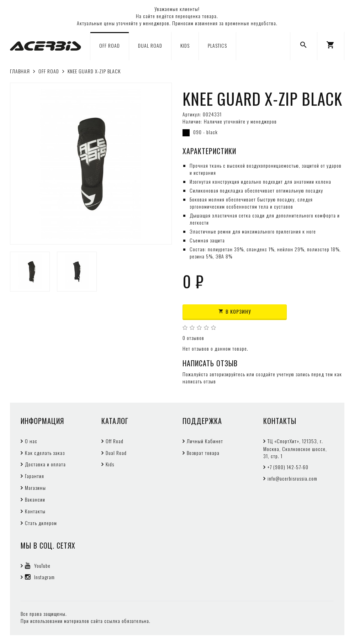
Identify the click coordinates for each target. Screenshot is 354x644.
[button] (331, 46)
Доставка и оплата (45, 464)
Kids (110, 464)
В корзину (235, 311)
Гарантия (35, 476)
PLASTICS (217, 45)
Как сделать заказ (45, 453)
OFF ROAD (110, 45)
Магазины (35, 488)
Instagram (40, 577)
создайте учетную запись (283, 374)
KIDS (185, 45)
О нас (31, 441)
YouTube (38, 566)
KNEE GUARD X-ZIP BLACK (94, 71)
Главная (20, 71)
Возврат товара (203, 453)
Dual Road (116, 453)
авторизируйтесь (227, 374)
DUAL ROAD (150, 45)
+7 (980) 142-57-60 (288, 467)
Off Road (115, 441)
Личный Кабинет (205, 441)
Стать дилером (41, 523)
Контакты (35, 511)
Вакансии (35, 499)
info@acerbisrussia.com (292, 478)
